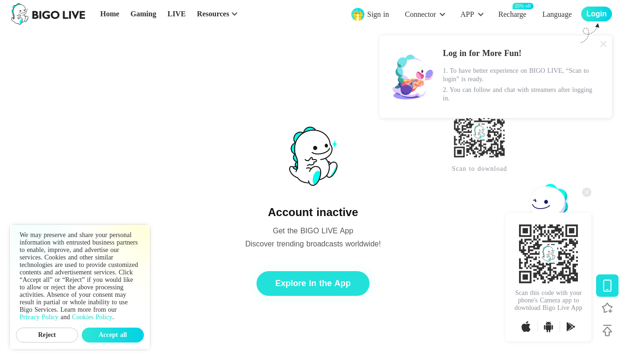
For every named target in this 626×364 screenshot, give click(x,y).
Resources (213, 14)
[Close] (604, 44)
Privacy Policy (39, 317)
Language (557, 14)
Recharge (512, 14)
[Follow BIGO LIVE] (607, 308)
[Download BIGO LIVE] (607, 286)
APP (467, 14)
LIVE (176, 14)
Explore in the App (313, 283)
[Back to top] (607, 330)
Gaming (143, 14)
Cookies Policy (92, 317)
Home (110, 14)
